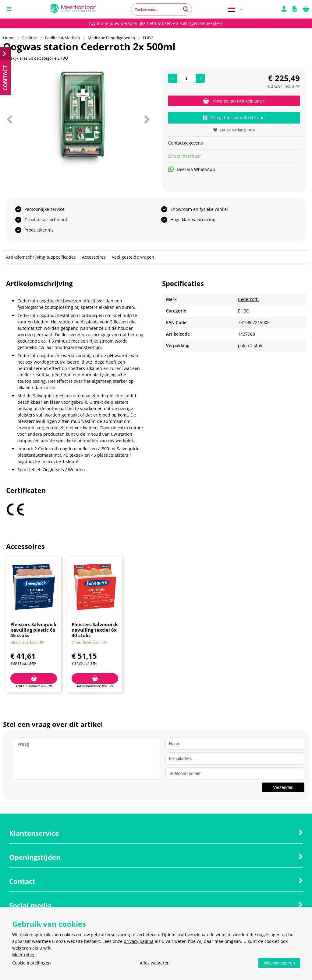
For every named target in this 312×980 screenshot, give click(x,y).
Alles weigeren (155, 963)
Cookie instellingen (32, 963)
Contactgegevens (186, 143)
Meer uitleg (24, 955)
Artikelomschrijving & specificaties (41, 257)
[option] (78, 119)
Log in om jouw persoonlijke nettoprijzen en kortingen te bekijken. (156, 23)
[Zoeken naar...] (186, 9)
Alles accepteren (279, 963)
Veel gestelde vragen (133, 257)
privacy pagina (139, 941)
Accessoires (94, 257)
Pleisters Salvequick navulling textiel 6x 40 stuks (95, 630)
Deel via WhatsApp (192, 169)
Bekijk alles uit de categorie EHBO (35, 58)
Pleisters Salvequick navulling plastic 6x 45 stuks (33, 630)
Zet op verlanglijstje (234, 130)
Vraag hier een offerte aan (234, 118)
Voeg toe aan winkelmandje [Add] (234, 101)
